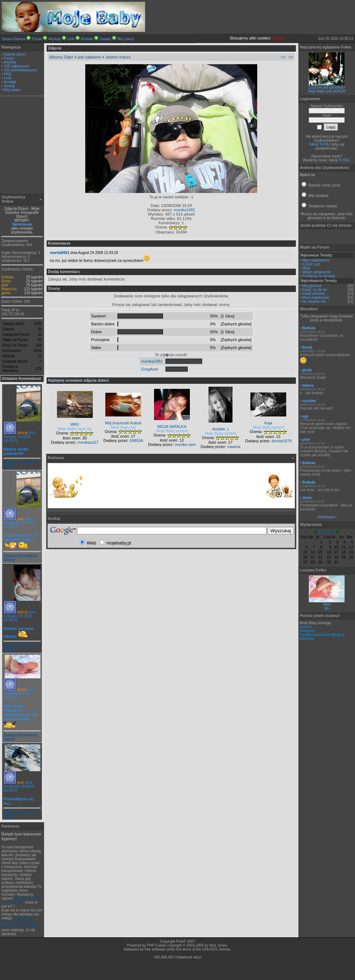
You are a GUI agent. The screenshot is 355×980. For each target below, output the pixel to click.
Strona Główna (14, 39)
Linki (71, 39)
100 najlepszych (17, 66)
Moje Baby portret (172, 431)
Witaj (306, 268)
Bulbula (7, 277)
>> (291, 57)
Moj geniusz (312, 286)
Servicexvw (22, 224)
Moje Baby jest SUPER (327, 91)
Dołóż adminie (314, 294)
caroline (309, 401)
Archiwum (327, 517)
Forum (37, 39)
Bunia (6, 281)
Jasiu (307, 498)
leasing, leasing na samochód (20, 900)
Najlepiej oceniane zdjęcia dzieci (78, 380)
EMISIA (136, 440)
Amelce (306, 627)
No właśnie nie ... (316, 301)
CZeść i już (311, 264)
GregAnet (150, 369)
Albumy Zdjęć (61, 57)
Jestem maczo (118, 57)
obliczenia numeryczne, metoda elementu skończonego (20, 922)
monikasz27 (88, 442)
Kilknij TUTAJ (320, 144)
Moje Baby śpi (123, 427)
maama (234, 447)
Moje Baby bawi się (75, 429)
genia (6, 293)
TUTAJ (344, 160)
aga (305, 416)
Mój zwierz (126, 39)
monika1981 (184, 210)
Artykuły (55, 39)
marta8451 (59, 253)
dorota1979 (282, 441)
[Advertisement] (22, 146)
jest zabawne (89, 57)
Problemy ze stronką (319, 276)
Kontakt (87, 39)
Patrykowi (308, 631)
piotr (5, 285)
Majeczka (9, 289)
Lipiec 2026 (327, 533)
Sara (327, 604)
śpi (327, 608)
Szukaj (9, 86)
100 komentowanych (20, 70)
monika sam (185, 444)
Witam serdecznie (316, 272)
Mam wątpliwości (316, 260)
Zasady (105, 39)
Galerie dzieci (15, 54)
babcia (22, 433)
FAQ (8, 74)
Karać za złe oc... (316, 290)
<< (283, 57)
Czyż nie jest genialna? (327, 87)
